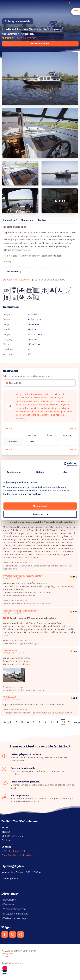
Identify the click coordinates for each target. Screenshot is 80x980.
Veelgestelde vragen (14, 909)
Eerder (9, 428)
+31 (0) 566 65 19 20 (15, 851)
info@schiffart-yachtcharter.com (20, 855)
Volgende (76, 722)
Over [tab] (66, 472)
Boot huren (9, 900)
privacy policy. (33, 494)
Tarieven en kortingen (15, 918)
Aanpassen (40, 514)
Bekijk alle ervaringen (27, 38)
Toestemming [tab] (14, 472)
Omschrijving (10, 220)
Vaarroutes (9, 904)
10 (63, 722)
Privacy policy (8, 954)
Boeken (42, 220)
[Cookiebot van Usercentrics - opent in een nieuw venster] (64, 464)
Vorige (5, 722)
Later (72, 428)
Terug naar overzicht (18, 21)
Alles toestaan (40, 506)
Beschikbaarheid (40, 44)
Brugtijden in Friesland (15, 914)
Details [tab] (40, 472)
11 (69, 722)
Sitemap (6, 956)
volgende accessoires (18, 280)
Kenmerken (27, 220)
